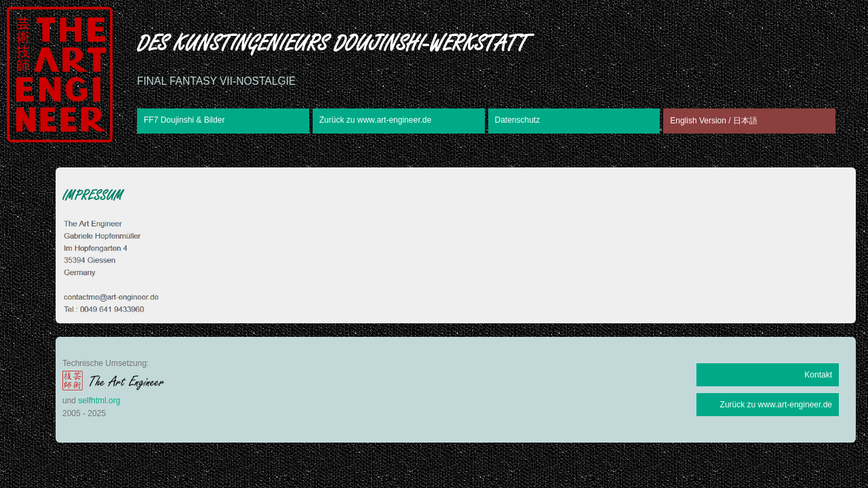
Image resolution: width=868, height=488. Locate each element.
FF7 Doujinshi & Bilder (184, 120)
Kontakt (818, 375)
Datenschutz (518, 120)
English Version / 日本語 (714, 121)
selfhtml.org (99, 401)
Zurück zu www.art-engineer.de (375, 120)
